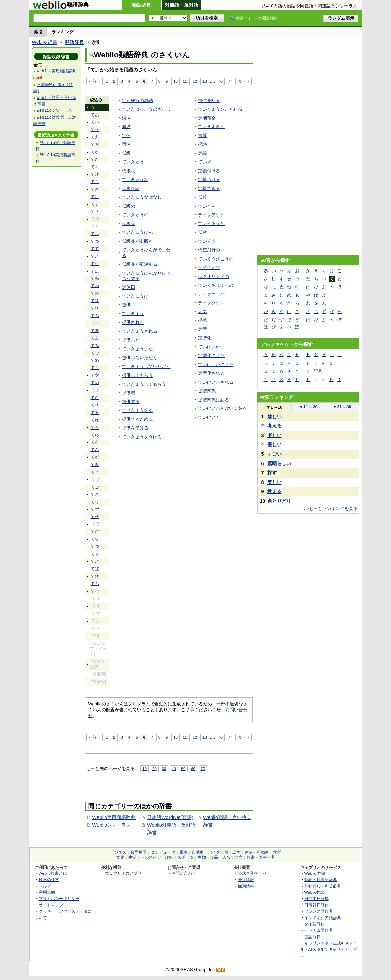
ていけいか (209, 347)
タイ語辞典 (315, 924)
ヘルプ (45, 886)
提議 (202, 144)
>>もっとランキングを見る (331, 509)
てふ (95, 316)
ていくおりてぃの (216, 285)
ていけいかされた (216, 364)
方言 (238, 857)
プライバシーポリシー (59, 899)
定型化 (205, 338)
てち (95, 234)
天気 (202, 311)
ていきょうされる (140, 331)
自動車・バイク (206, 852)
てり (95, 405)
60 (193, 768)
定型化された (211, 356)
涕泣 (126, 118)
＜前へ (94, 81)
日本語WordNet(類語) (170, 817)
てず (95, 509)
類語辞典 (142, 5)
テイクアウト (211, 215)
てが (95, 457)
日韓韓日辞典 (317, 905)
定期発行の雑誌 (137, 100)
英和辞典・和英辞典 (323, 886)
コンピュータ (163, 852)
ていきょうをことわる (220, 109)
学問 (277, 852)
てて (95, 249)
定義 (202, 153)
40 (174, 768)
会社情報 (246, 880)
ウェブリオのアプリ (123, 873)
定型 (202, 329)
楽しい (274, 435)
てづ (95, 546)
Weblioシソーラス (112, 825)
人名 (226, 857)
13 (205, 81)
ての (95, 293)
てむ (95, 353)
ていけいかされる (216, 382)
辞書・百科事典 (261, 857)
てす (95, 204)
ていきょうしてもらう (144, 384)
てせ (95, 211)
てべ (95, 591)
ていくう (207, 241)
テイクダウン (211, 303)
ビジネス (118, 852)
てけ (95, 174)
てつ (95, 241)
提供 (126, 305)
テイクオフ (209, 268)
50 (183, 768)
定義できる (209, 188)
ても (95, 368)
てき (95, 159)
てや (95, 375)
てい (95, 122)
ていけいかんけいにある (222, 408)
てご (95, 487)
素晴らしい (279, 463)
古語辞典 (313, 937)
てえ (95, 137)
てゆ (95, 383)
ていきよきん (211, 127)
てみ (95, 346)
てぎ (95, 465)
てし (95, 197)
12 (195, 81)
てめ (95, 360)
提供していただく (140, 358)
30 (164, 768)
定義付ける (209, 171)
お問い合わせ (184, 873)
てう (95, 129)
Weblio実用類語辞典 (114, 817)
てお (95, 144)
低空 (202, 232)
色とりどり (279, 501)
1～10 (274, 407)
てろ (95, 427)
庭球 (126, 127)
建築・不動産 (257, 852)
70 (203, 768)
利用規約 (47, 892)
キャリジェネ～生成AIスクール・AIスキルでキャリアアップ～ (329, 949)
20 (154, 768)
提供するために (137, 419)
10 (175, 81)
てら (95, 398)
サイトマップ (51, 905)
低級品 (129, 223)
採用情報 (246, 886)
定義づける (209, 180)
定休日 (129, 287)
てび (95, 576)
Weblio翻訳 (314, 892)
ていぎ (205, 162)
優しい (274, 444)
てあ (95, 115)
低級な (129, 171)
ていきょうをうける (142, 437)
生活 (132, 857)
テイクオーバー (214, 294)
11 (185, 81)
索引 (38, 32)
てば (95, 569)
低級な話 (131, 188)
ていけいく (209, 417)
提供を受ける (135, 428)
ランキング (63, 32)
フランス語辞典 (319, 911)
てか (95, 152)
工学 (236, 852)
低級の (129, 206)
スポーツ (185, 857)
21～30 (342, 407)
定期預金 (207, 118)
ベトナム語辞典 (319, 930)
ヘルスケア (151, 857)
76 (220, 81)
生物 (202, 857)
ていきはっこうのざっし (146, 109)
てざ (95, 494)
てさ (95, 189)
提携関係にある (214, 400)
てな (95, 264)
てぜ (95, 517)
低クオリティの (214, 276)
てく (95, 167)
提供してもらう (137, 375)
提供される (133, 322)
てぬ (95, 278)
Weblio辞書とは (53, 873)
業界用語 (139, 852)
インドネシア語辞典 (323, 918)
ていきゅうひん (137, 232)
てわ (95, 435)
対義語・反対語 (182, 5)
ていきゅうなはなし (142, 197)
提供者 (129, 393)
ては (95, 301)
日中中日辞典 (317, 899)
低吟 (202, 197)
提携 (202, 320)
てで (95, 554)
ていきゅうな (135, 180)
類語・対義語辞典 (321, 880)
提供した (131, 340)
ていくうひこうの (216, 259)
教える (274, 491)
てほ (95, 331)
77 (230, 81)
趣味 (169, 857)
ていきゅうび (135, 296)
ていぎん (207, 206)
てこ (95, 182)
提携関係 (207, 391)
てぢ (95, 539)
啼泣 (126, 144)
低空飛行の (209, 250)
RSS (220, 970)
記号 (318, 371)
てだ (95, 531)
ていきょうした (137, 349)
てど (95, 561)
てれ (95, 420)
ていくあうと (211, 223)
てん (95, 450)
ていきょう (133, 313)
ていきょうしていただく (146, 366)
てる (95, 413)
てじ (95, 502)
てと (95, 256)
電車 (183, 852)
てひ (95, 308)
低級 (126, 153)
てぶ (95, 584)
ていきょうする (137, 410)
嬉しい (274, 417)
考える (274, 426)
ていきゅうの (135, 215)
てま (95, 338)
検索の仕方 (49, 880)
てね (95, 286)
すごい (274, 454)
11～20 (308, 407)
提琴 (202, 135)
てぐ (95, 472)
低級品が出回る (137, 241)
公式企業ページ (252, 873)
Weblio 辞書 (45, 42)
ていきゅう (133, 162)
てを (95, 442)
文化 (120, 857)
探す (272, 473)
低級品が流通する (140, 264)
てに (95, 271)
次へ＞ (244, 81)
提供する (131, 401)
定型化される (211, 373)
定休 (126, 135)
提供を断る (209, 100)
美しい (274, 482)
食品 (214, 857)
